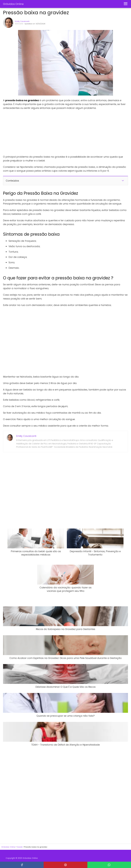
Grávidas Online (13, 4)
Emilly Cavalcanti (22, 21)
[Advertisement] (43, 132)
